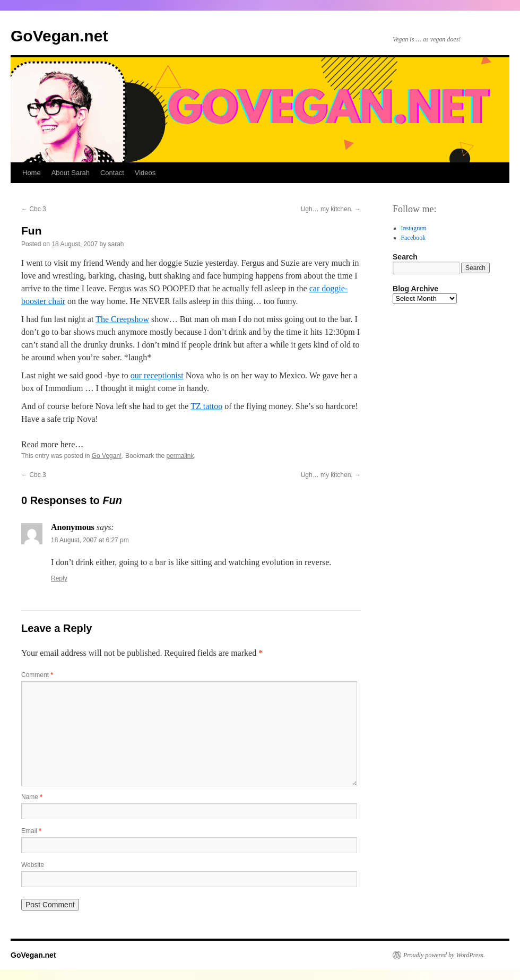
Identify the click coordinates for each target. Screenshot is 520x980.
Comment (37, 675)
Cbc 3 (34, 209)
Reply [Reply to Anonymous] (59, 578)
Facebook (414, 238)
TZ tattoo (206, 406)
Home (32, 173)
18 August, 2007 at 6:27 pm (90, 540)
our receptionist (157, 375)
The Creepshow (122, 319)
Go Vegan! (107, 456)
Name (32, 797)
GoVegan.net (59, 36)
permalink (180, 456)
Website (33, 865)
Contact (112, 173)
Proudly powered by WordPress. (444, 955)
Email (31, 831)
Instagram (414, 228)
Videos (145, 173)
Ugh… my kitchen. (331, 209)
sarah (116, 244)
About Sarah (71, 173)
